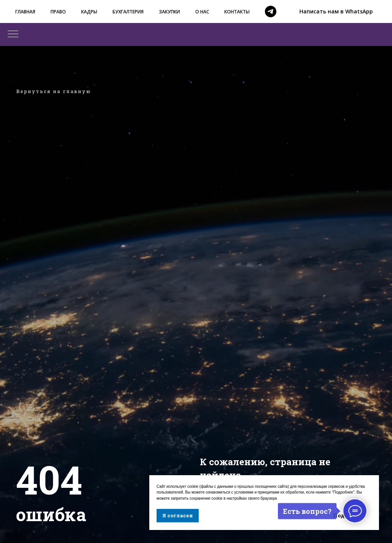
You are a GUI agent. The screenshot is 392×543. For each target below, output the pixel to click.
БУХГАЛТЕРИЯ (128, 12)
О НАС (202, 12)
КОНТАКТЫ (237, 12)
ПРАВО (58, 12)
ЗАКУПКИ (169, 12)
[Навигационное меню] (13, 34)
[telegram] (271, 11)
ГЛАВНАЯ (25, 12)
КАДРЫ (89, 12)
